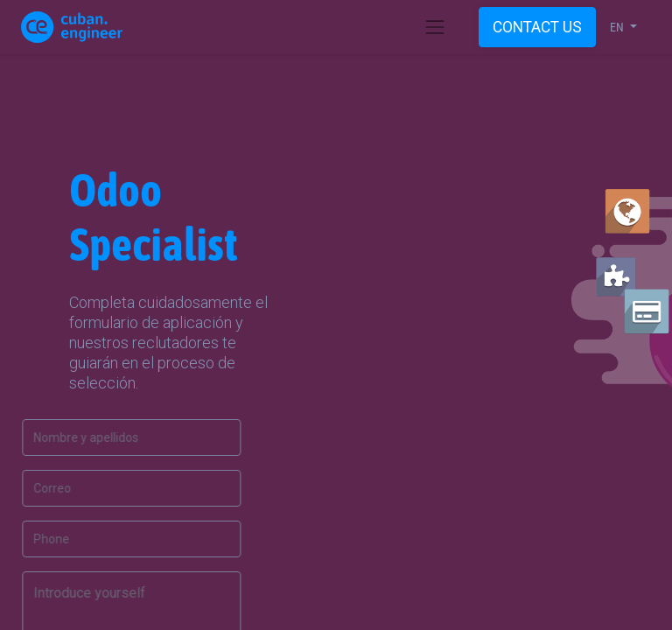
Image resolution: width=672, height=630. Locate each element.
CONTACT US (537, 27)
